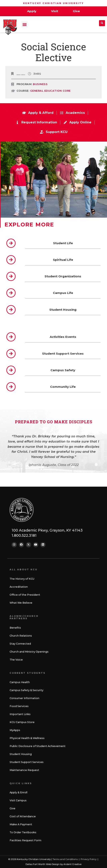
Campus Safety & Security (26, 690)
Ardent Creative (72, 864)
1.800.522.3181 (24, 535)
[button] (24, 24)
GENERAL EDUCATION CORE (50, 91)
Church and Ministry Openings (29, 652)
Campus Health (20, 682)
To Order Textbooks (23, 832)
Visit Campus (18, 800)
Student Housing (21, 754)
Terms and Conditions (65, 859)
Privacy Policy (89, 859)
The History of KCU (22, 579)
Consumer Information (24, 698)
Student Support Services (27, 762)
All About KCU (24, 569)
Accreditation (19, 587)
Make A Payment (21, 824)
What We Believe (21, 603)
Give (12, 808)
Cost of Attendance (23, 816)
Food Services (19, 706)
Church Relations (21, 636)
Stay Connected (20, 644)
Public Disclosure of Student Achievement (38, 746)
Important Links (20, 714)
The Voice (16, 660)
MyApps (15, 730)
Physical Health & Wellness (27, 738)
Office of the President (25, 595)
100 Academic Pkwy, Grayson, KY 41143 (47, 530)
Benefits (15, 628)
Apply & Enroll (18, 792)
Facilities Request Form (25, 840)
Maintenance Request (24, 770)
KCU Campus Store (22, 722)
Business (40, 84)
